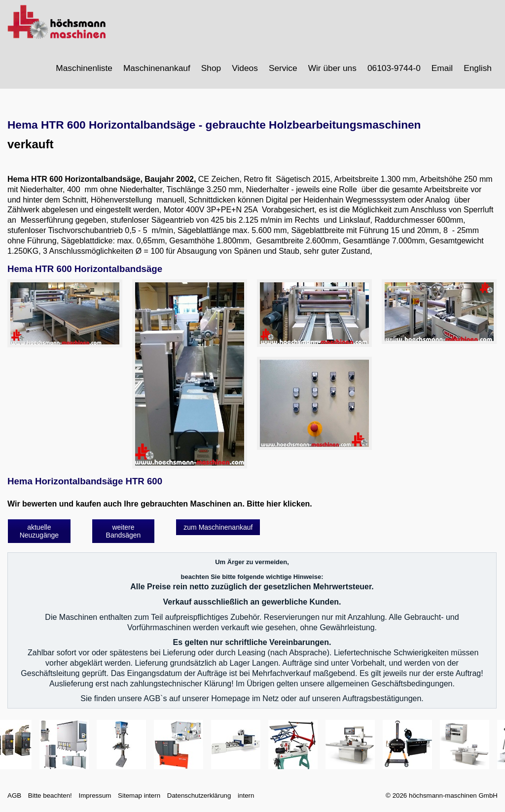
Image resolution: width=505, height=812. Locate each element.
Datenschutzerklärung (199, 795)
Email (442, 68)
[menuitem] (85, 68)
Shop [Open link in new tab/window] (211, 68)
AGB (14, 795)
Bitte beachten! (50, 795)
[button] (39, 531)
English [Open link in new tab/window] (478, 68)
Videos (245, 68)
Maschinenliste (84, 68)
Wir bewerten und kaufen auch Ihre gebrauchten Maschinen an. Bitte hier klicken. (160, 504)
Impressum (95, 795)
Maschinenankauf (157, 68)
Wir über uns (332, 68)
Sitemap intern (139, 795)
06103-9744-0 (394, 68)
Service (283, 68)
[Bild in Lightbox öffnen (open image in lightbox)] (65, 313)
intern (246, 795)
